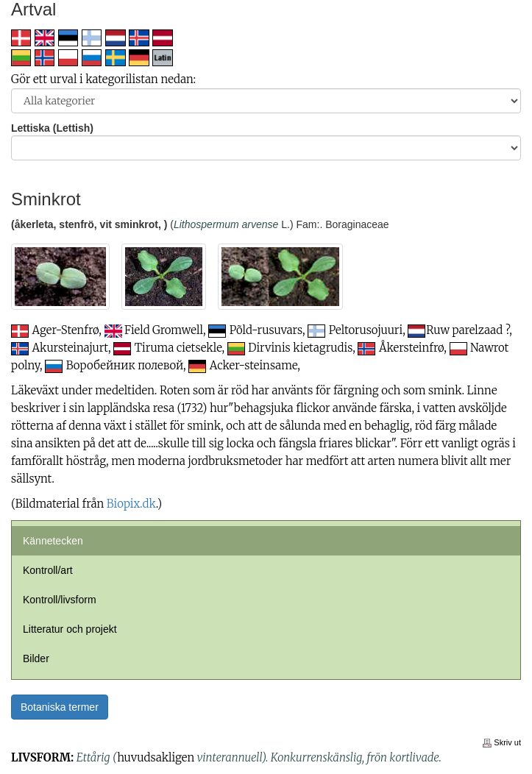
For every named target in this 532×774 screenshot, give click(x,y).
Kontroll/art (48, 570)
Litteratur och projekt (70, 629)
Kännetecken (53, 541)
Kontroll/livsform (60, 600)
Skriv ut (502, 742)
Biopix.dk (131, 504)
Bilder (36, 658)
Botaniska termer (60, 707)
